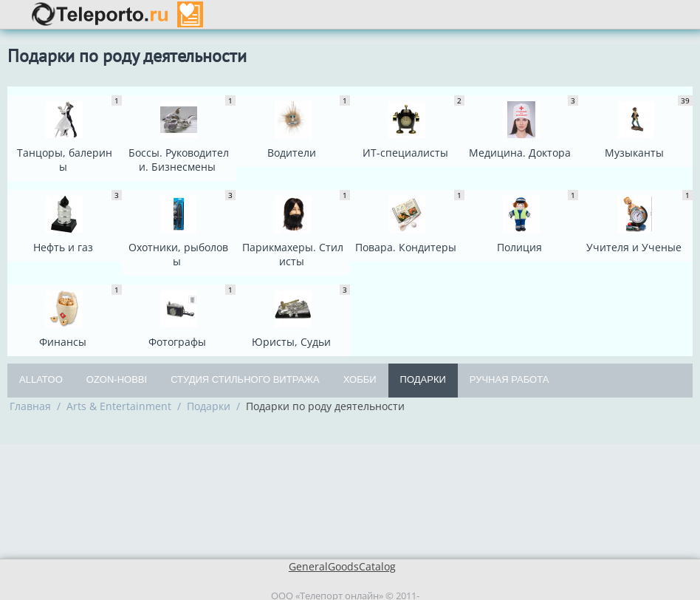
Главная (30, 406)
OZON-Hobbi (117, 379)
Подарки (423, 379)
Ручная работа (509, 379)
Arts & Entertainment (119, 406)
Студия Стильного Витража (245, 379)
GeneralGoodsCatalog (342, 566)
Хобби (360, 379)
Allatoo (41, 379)
